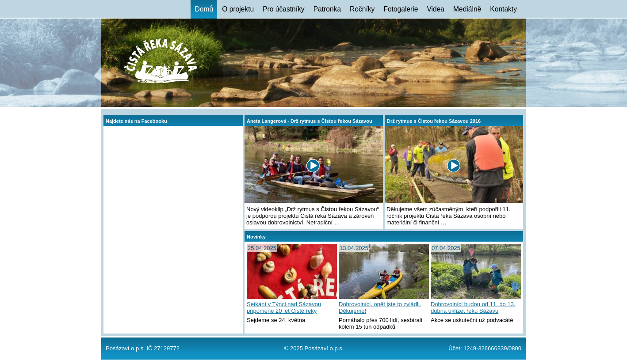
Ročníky (362, 9)
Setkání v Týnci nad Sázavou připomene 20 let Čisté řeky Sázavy (284, 308)
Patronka (327, 9)
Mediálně (467, 9)
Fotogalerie (401, 9)
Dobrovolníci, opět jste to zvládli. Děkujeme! (380, 307)
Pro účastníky (283, 9)
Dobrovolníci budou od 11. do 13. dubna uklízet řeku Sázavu (473, 307)
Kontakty (503, 9)
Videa (436, 9)
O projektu (238, 9)
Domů (204, 9)
